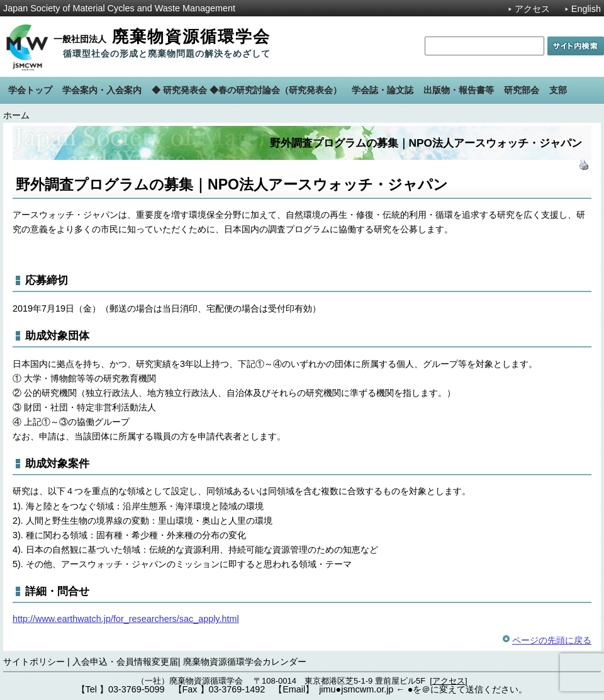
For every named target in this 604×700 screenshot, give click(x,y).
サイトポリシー (34, 662)
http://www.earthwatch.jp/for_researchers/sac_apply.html (126, 619)
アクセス (532, 9)
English (586, 9)
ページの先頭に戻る (552, 640)
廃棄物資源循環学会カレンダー (245, 662)
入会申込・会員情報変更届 (125, 662)
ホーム (16, 115)
